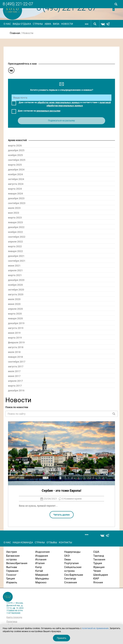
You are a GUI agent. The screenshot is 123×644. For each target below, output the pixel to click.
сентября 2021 (17, 261)
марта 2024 (15, 189)
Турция (98, 563)
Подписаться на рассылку (61, 121)
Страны (38, 24)
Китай (39, 571)
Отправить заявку (116, 10)
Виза (56, 24)
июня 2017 (14, 376)
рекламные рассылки (48, 111)
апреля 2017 (15, 381)
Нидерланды (72, 552)
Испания (41, 559)
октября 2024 (16, 179)
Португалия (71, 563)
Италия (40, 563)
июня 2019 (14, 333)
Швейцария (101, 575)
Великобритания (17, 563)
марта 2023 (15, 218)
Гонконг (11, 575)
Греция (11, 579)
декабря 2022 (16, 227)
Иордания (42, 556)
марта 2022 (15, 246)
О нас (7, 24)
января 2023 (15, 222)
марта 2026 (15, 146)
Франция (99, 567)
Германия (12, 571)
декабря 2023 (16, 198)
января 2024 (15, 194)
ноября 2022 (15, 232)
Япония (98, 582)
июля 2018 (14, 352)
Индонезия (42, 552)
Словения (71, 582)
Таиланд (99, 556)
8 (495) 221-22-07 (18, 4)
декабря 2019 (16, 323)
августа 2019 (16, 328)
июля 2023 (14, 208)
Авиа (48, 24)
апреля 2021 (15, 270)
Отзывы (52, 542)
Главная (15, 33)
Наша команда (23, 542)
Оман (68, 559)
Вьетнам (12, 567)
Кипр (39, 567)
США (96, 552)
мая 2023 (14, 213)
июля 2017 (14, 371)
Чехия (97, 571)
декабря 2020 (16, 280)
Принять (62, 638)
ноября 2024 (15, 174)
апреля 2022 (15, 242)
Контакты (65, 542)
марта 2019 (15, 338)
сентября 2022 (17, 237)
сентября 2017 (17, 362)
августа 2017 (16, 366)
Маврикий (42, 575)
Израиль (12, 582)
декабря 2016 (16, 390)
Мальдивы (42, 579)
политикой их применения (95, 628)
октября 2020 (16, 290)
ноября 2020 (15, 285)
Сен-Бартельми (74, 575)
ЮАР (96, 579)
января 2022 (15, 251)
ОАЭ (67, 556)
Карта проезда (14, 617)
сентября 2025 (17, 160)
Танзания (99, 559)
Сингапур (70, 579)
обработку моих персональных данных (59, 102)
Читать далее (61, 515)
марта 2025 (15, 165)
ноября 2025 (15, 155)
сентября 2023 (17, 203)
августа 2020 (16, 294)
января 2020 (15, 318)
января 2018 (15, 357)
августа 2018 (16, 347)
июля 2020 (14, 299)
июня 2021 (14, 266)
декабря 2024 (16, 170)
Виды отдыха (22, 24)
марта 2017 (15, 386)
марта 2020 (15, 314)
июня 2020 (14, 304)
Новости (67, 24)
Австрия (11, 552)
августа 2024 (16, 184)
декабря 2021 (16, 256)
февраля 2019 (16, 342)
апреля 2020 (15, 309)
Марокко (41, 582)
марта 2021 (15, 275)
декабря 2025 (16, 150)
